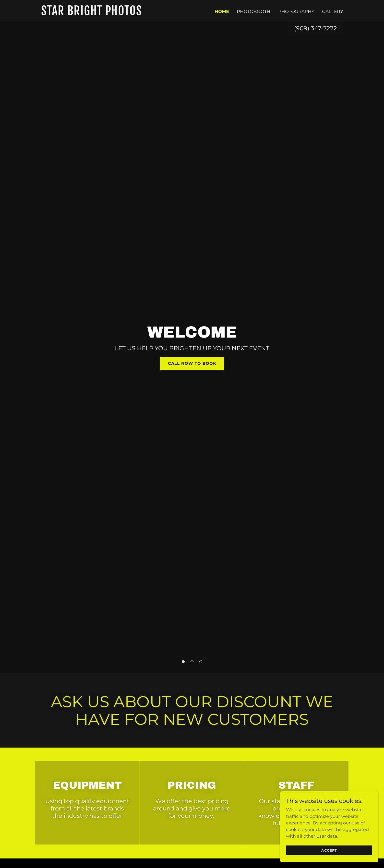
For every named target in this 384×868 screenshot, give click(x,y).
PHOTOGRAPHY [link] (296, 12)
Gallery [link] (332, 12)
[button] (183, 662)
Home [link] (222, 12)
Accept (329, 850)
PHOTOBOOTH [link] (254, 12)
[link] (94, 14)
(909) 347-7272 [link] (316, 28)
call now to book (192, 363)
